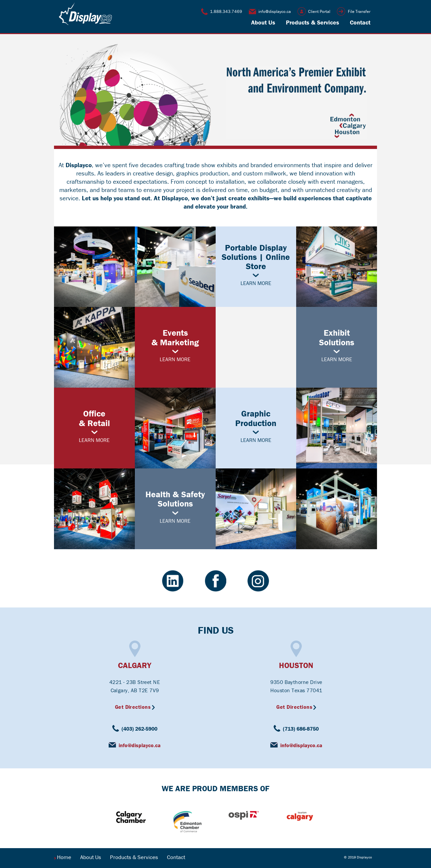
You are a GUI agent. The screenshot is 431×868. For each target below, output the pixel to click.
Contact (360, 22)
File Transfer (359, 11)
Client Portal (319, 11)
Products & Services (313, 22)
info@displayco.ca (275, 11)
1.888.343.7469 (226, 11)
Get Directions (133, 707)
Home (64, 857)
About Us (263, 22)
